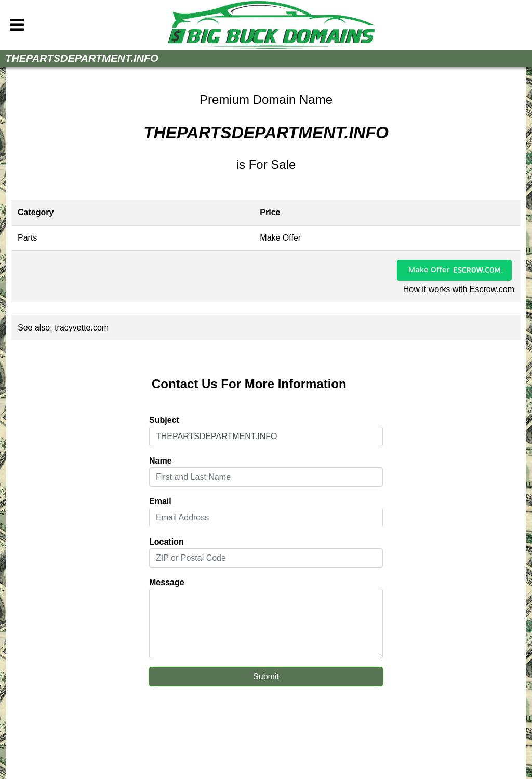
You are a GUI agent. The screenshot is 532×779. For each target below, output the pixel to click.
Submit (266, 676)
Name (161, 461)
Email (160, 501)
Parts (27, 238)
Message (167, 582)
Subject (164, 420)
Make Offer (429, 269)
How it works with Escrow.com (459, 289)
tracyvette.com (82, 328)
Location (167, 542)
